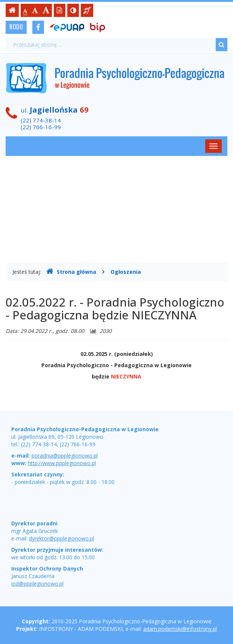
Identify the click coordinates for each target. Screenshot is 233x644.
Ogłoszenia (126, 272)
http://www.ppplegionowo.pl (62, 463)
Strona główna (71, 272)
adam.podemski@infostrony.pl (180, 629)
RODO (16, 27)
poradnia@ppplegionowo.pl (65, 456)
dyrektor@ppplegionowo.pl (61, 538)
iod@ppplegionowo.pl (37, 584)
